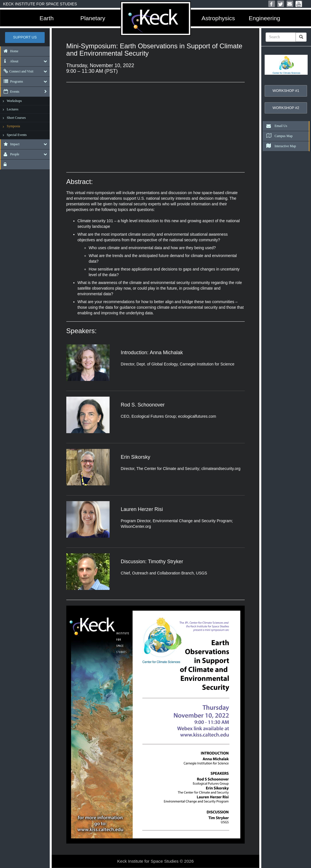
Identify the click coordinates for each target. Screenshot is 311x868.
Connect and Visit (17, 71)
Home (10, 51)
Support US (25, 37)
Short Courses (16, 118)
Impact (10, 144)
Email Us (275, 126)
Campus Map (278, 136)
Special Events (17, 135)
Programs (12, 81)
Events (10, 92)
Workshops (14, 101)
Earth (47, 18)
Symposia (13, 126)
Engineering (264, 18)
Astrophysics (218, 18)
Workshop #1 (286, 91)
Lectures (13, 109)
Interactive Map (280, 146)
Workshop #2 (286, 108)
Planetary (93, 18)
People (10, 154)
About (10, 61)
